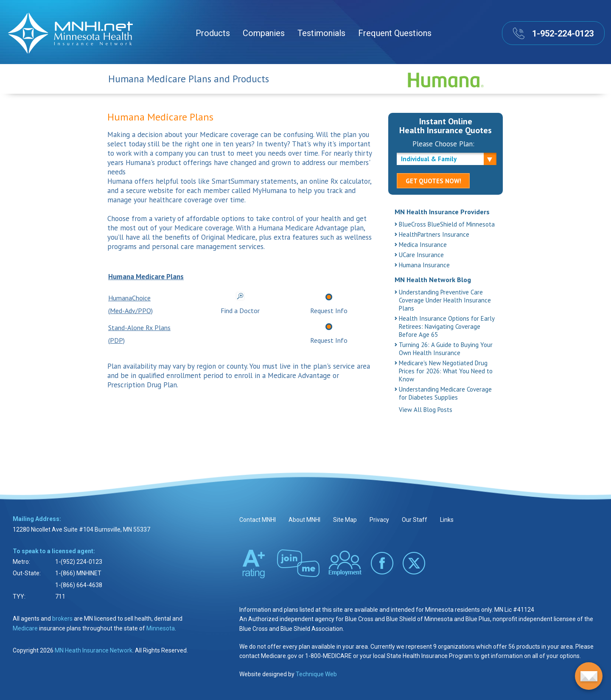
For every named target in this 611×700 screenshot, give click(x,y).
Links (447, 520)
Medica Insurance (423, 245)
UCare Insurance (421, 255)
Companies (264, 33)
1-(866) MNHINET (78, 573)
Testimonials (321, 33)
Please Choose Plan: (443, 144)
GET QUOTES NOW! (433, 181)
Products (213, 33)
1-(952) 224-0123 (79, 562)
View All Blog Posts (426, 410)
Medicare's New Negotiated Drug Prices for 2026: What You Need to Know (446, 371)
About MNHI (304, 520)
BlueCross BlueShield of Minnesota (447, 224)
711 (60, 596)
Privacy (379, 520)
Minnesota (161, 628)
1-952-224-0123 (563, 34)
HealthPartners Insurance (434, 234)
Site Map (345, 520)
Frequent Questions (395, 33)
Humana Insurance (424, 265)
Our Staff (415, 520)
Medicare (25, 628)
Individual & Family (429, 159)
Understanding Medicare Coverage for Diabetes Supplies (445, 393)
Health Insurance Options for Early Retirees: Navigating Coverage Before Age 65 (447, 326)
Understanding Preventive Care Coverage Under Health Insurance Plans (445, 300)
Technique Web (316, 674)
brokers (62, 619)
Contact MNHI (258, 520)
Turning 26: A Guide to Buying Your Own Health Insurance (446, 349)
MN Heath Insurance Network (94, 650)
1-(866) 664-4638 (79, 585)
